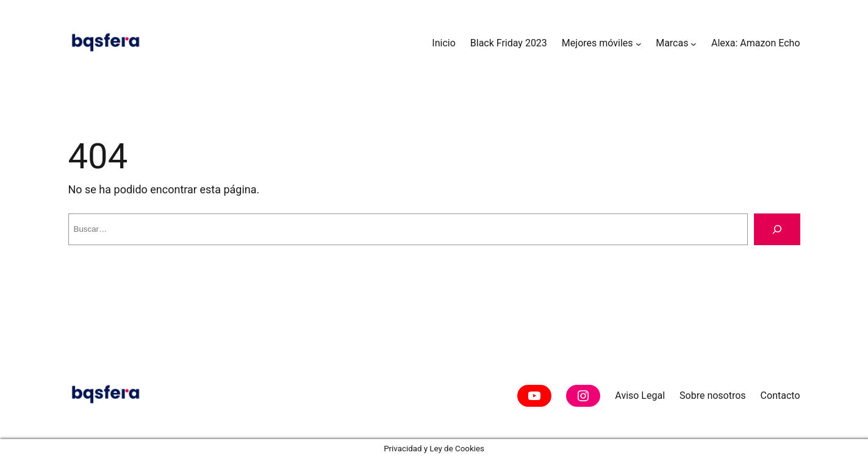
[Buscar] (777, 229)
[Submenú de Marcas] (694, 43)
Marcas (672, 43)
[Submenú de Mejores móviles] (639, 43)
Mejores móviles (597, 43)
